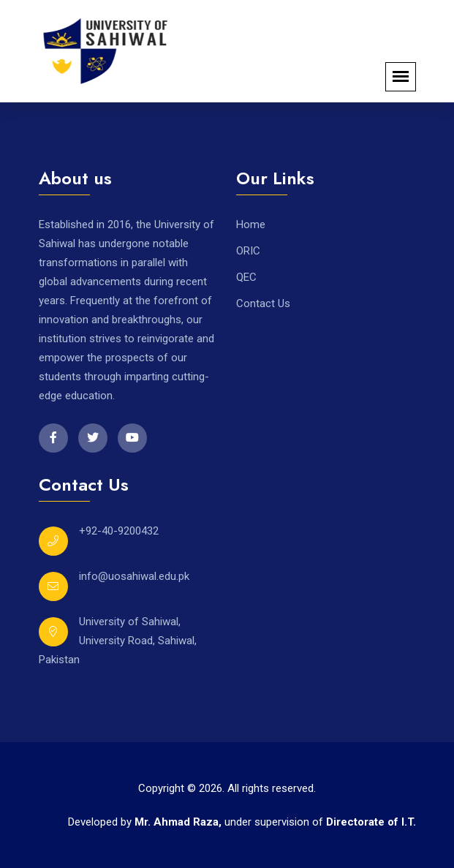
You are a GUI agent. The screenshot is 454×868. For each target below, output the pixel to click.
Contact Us (263, 303)
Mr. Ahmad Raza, (179, 822)
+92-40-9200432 (119, 531)
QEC (246, 277)
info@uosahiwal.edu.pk (134, 576)
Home (251, 224)
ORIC (248, 251)
